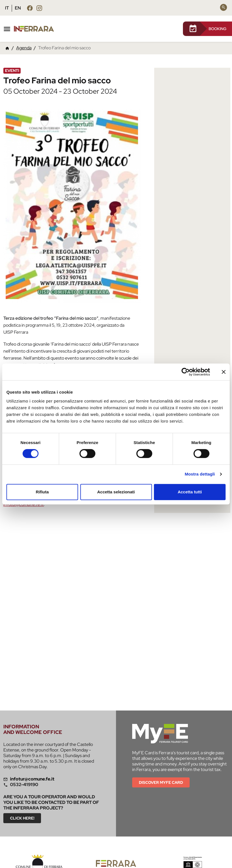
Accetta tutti (190, 492)
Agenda (24, 48)
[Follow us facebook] (30, 8)
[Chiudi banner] (224, 372)
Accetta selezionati (116, 492)
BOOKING (207, 29)
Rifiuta (42, 492)
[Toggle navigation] (7, 29)
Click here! (22, 818)
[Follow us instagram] (39, 8)
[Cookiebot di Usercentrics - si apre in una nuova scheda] (186, 372)
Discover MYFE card (161, 782)
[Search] (223, 7)
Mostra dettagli (200, 474)
